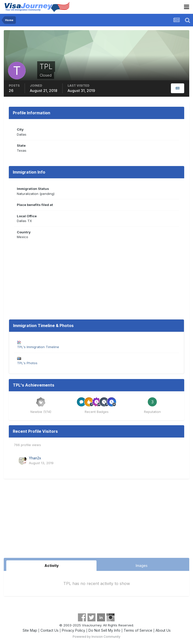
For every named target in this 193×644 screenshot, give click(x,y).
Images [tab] (142, 566)
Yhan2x (35, 458)
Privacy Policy (74, 630)
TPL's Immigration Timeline (38, 347)
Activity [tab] (52, 566)
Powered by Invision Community (96, 637)
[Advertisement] (96, 520)
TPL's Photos (27, 363)
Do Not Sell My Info (104, 630)
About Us (163, 630)
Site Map (30, 630)
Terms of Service (138, 630)
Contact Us (50, 630)
